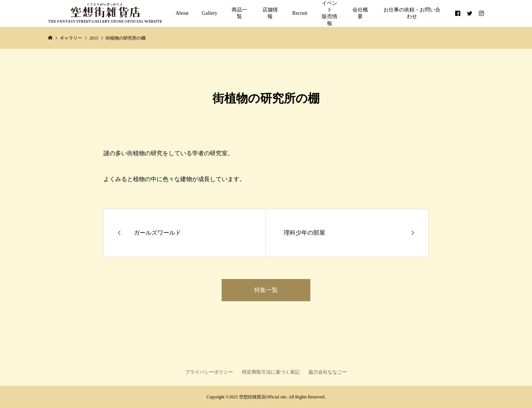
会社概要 (360, 13)
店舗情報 (270, 13)
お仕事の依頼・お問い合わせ (412, 13)
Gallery (209, 13)
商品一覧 (239, 13)
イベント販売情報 (330, 13)
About (182, 13)
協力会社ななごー (328, 372)
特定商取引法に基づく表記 (271, 372)
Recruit (300, 13)
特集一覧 (266, 290)
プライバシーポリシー (209, 372)
